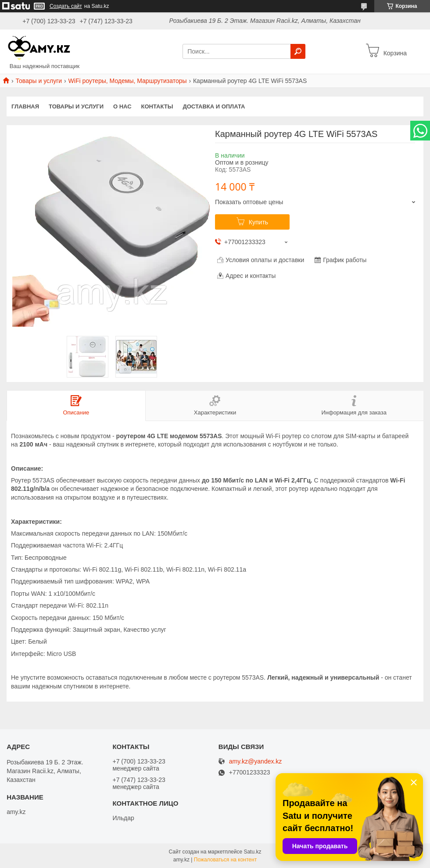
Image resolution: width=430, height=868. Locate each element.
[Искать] (298, 51)
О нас (122, 106)
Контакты (157, 106)
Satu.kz (252, 852)
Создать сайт (66, 6)
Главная (25, 106)
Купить (258, 222)
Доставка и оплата (214, 106)
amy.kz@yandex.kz (256, 762)
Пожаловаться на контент (225, 860)
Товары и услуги (39, 81)
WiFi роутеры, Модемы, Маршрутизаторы (128, 81)
